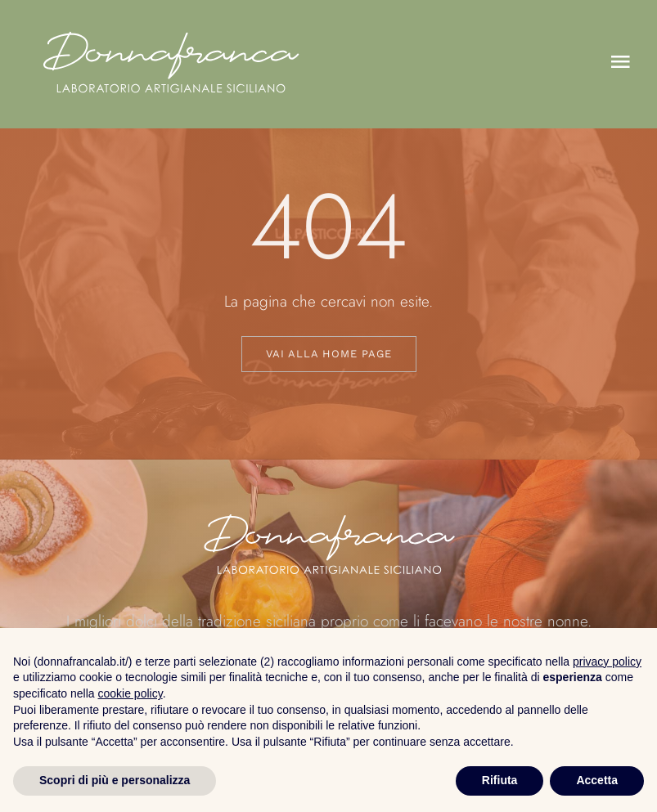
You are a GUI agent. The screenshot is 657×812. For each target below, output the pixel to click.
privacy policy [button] (607, 662)
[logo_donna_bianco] (171, 21)
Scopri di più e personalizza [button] (115, 780)
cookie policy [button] (130, 693)
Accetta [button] (597, 780)
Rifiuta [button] (500, 780)
